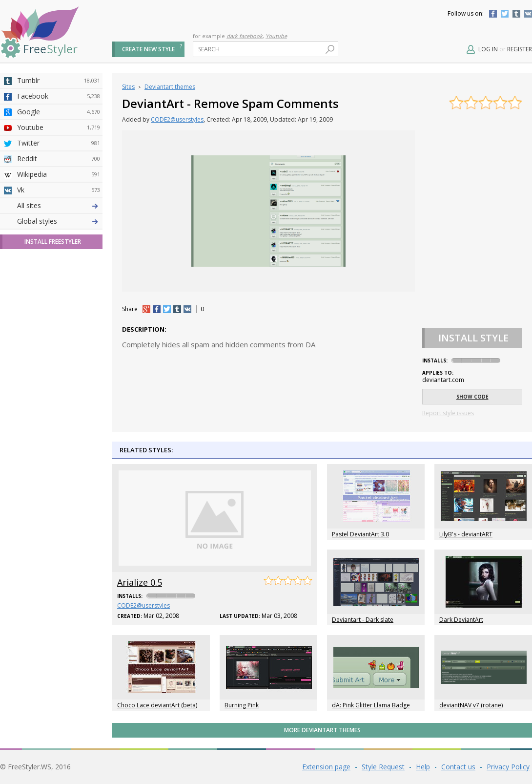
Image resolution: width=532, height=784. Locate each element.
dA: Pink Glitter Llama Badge (371, 705)
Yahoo (59, 268)
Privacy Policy (508, 767)
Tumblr (516, 14)
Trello (59, 331)
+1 (146, 309)
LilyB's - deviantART (466, 534)
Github (59, 253)
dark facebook (245, 36)
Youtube (276, 36)
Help (423, 767)
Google (59, 112)
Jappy (59, 315)
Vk (59, 190)
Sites (128, 87)
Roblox (59, 299)
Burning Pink (242, 705)
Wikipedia (59, 174)
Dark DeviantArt (461, 620)
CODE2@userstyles (177, 119)
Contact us (458, 767)
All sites (29, 377)
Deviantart (59, 206)
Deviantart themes (170, 87)
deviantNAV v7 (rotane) (471, 705)
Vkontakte (528, 14)
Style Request (383, 767)
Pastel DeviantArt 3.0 (360, 534)
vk (187, 309)
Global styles (37, 393)
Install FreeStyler (53, 413)
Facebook (493, 14)
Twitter (505, 14)
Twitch (59, 362)
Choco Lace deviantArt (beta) (157, 705)
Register (520, 49)
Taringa (59, 284)
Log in (488, 49)
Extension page (326, 767)
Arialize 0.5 (140, 582)
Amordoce (59, 237)
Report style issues (448, 413)
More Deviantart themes (322, 730)
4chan (59, 221)
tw (167, 309)
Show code (472, 397)
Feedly (59, 346)
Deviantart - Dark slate (363, 620)
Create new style (148, 49)
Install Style (473, 338)
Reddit (59, 159)
